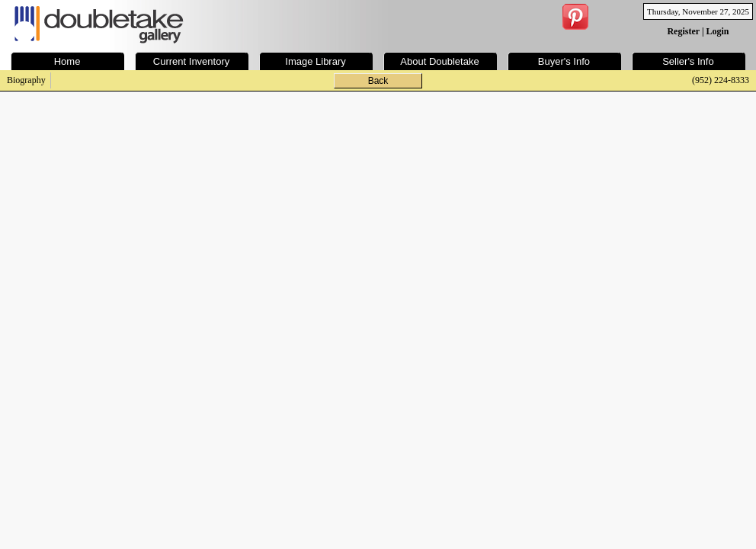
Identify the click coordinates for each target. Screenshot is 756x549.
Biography (26, 80)
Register (683, 31)
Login (718, 31)
